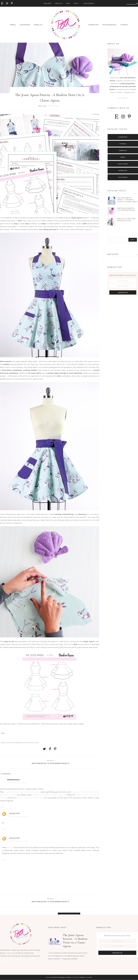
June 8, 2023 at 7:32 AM (18, 816)
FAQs (68, 3)
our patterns (25, 25)
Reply (2, 807)
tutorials (124, 25)
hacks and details (109, 25)
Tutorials (123, 144)
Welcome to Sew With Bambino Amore (126, 220)
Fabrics (123, 157)
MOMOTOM (14, 813)
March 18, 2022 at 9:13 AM (17, 783)
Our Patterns (123, 137)
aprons (10, 847)
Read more (123, 98)
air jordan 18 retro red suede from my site (22, 792)
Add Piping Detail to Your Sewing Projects (126, 209)
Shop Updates (89, 3)
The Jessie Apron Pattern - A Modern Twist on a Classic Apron (127, 200)
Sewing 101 (123, 150)
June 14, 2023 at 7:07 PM (19, 841)
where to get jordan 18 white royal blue (49, 795)
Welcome (48, 3)
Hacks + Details (123, 164)
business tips (94, 25)
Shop (76, 3)
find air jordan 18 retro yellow (30, 798)
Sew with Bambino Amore (61, 977)
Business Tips (123, 171)
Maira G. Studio (86, 977)
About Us (59, 3)
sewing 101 (38, 25)
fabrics (13, 25)
